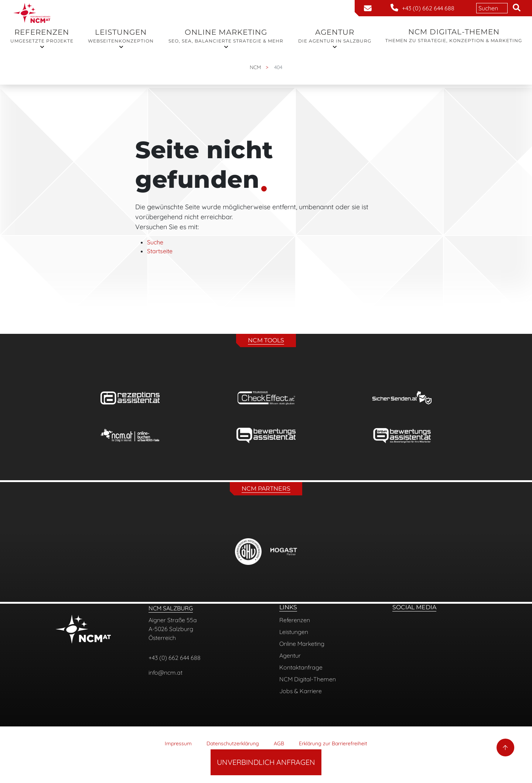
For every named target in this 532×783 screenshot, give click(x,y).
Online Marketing (226, 36)
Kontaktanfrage (301, 667)
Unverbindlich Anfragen (266, 762)
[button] (517, 8)
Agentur (335, 36)
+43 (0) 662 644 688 (175, 658)
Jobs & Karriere (301, 691)
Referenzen (42, 36)
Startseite (160, 251)
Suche (155, 242)
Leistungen (121, 36)
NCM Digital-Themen (454, 36)
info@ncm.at (166, 672)
